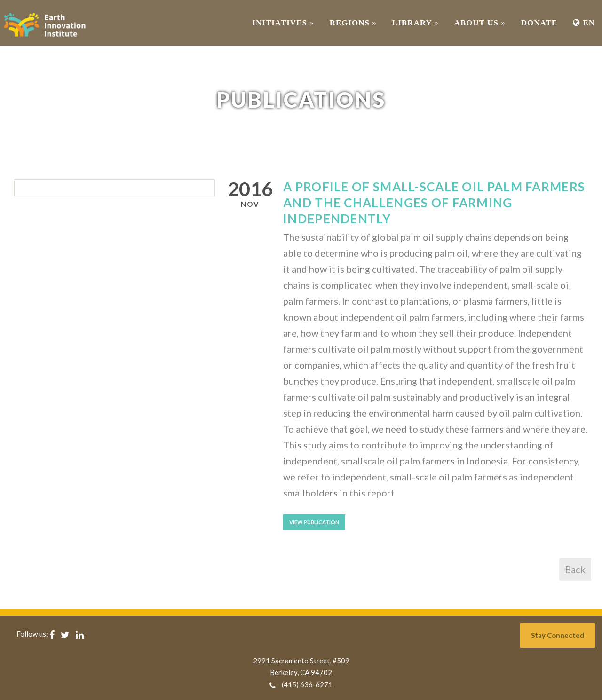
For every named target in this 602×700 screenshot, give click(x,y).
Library (416, 23)
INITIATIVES (283, 23)
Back (575, 569)
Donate (539, 23)
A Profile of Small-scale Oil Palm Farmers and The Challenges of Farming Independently (434, 203)
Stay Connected (558, 635)
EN (584, 23)
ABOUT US (480, 23)
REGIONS (353, 23)
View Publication (314, 522)
